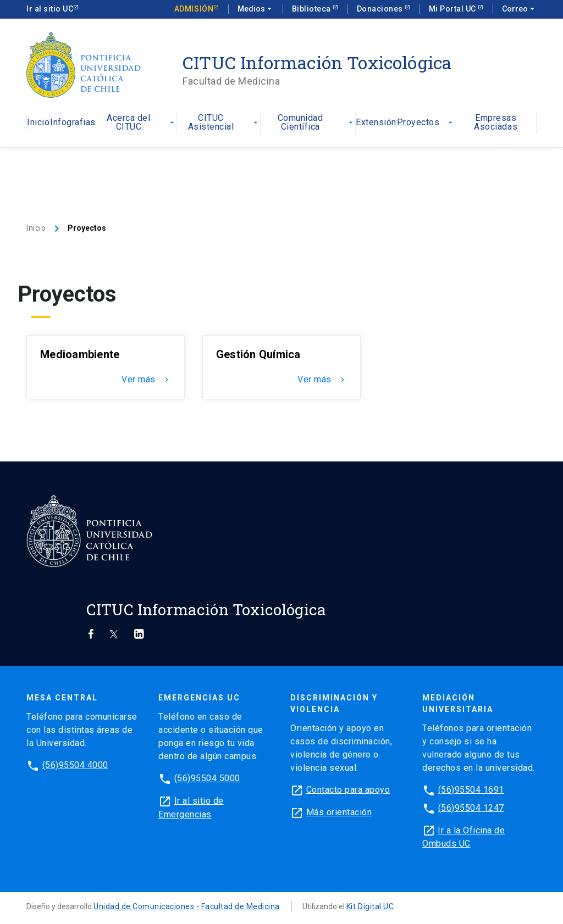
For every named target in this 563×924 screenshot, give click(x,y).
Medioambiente (80, 354)
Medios (256, 9)
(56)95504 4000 (75, 765)
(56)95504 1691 (471, 790)
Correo (519, 9)
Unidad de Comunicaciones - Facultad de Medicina (187, 906)
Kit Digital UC (370, 906)
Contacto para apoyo (348, 790)
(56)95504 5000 (207, 778)
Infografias (73, 123)
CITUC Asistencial (224, 123)
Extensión (376, 123)
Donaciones (381, 9)
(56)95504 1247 (471, 808)
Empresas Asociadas (496, 123)
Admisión (194, 9)
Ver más (146, 380)
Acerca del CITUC (142, 123)
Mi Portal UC (454, 9)
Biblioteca (313, 9)
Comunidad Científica (317, 123)
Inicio (38, 123)
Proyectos (426, 123)
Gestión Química (258, 354)
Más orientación (339, 812)
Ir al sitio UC (50, 9)
